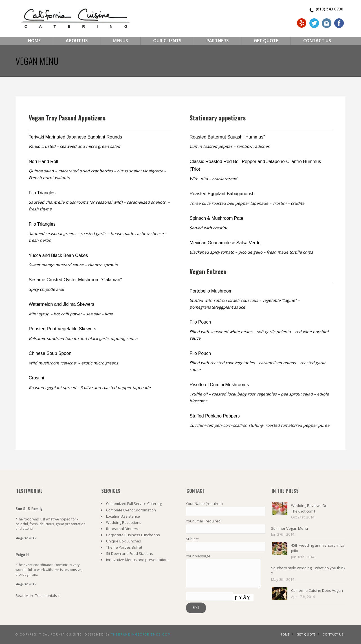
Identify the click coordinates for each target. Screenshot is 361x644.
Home (34, 41)
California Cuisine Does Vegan (317, 590)
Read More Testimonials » (38, 595)
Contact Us (317, 41)
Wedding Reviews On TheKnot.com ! (309, 508)
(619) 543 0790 (330, 9)
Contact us (333, 634)
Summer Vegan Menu (290, 528)
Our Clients (167, 41)
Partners (218, 41)
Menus (120, 41)
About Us (77, 41)
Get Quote (266, 41)
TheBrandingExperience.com (141, 634)
